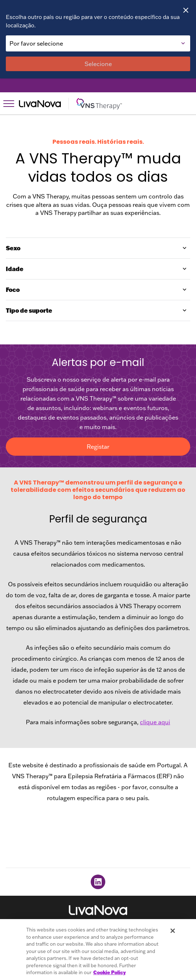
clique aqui (155, 722)
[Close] (186, 10)
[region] (98, 950)
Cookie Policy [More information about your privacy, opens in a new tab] (109, 972)
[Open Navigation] (9, 104)
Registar (98, 447)
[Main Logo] (105, 104)
